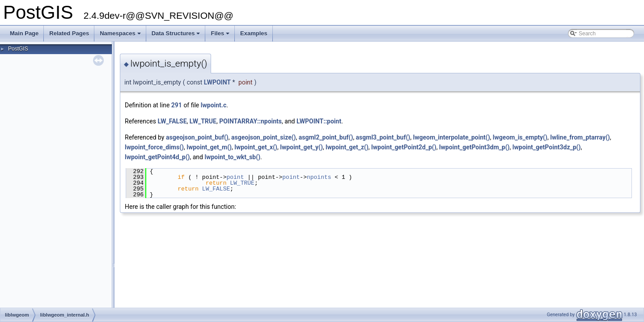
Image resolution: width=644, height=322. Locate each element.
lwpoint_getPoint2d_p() (404, 147)
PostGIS (18, 49)
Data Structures (177, 36)
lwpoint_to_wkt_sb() (232, 157)
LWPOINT (217, 82)
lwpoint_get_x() (256, 147)
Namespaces (121, 36)
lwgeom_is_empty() (520, 137)
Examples (254, 33)
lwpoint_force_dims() (154, 147)
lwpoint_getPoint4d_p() (157, 157)
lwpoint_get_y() (301, 147)
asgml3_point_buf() (383, 137)
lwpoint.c (214, 105)
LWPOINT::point (319, 121)
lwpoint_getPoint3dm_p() (475, 147)
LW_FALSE (172, 121)
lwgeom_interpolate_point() (451, 137)
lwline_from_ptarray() (580, 137)
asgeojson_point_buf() (197, 137)
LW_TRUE (203, 121)
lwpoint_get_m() (209, 147)
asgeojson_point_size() (264, 137)
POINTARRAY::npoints (250, 121)
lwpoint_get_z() (347, 147)
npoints (319, 177)
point (235, 177)
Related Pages (69, 33)
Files (221, 36)
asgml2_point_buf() (326, 137)
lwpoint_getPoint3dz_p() (547, 147)
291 (177, 105)
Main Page (24, 33)
